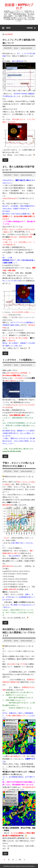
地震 (5, 160)
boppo (16, 48)
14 (20, 859)
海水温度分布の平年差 (17, 664)
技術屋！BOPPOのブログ (19, 6)
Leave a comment (26, 48)
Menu (8, 28)
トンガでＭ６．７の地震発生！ (18, 360)
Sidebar (30, 28)
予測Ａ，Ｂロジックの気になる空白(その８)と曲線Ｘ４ (18, 464)
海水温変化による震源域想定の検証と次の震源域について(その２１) (19, 632)
